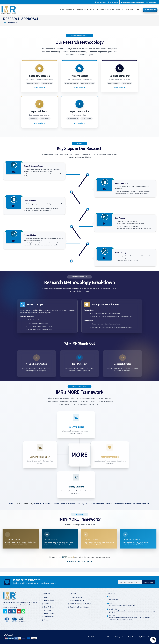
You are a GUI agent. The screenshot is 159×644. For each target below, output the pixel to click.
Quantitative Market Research (80, 604)
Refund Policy (48, 617)
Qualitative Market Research (79, 607)
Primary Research (75, 597)
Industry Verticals (106, 10)
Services (94, 10)
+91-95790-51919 (113, 2)
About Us (69, 10)
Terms (45, 620)
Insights (119, 10)
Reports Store (81, 10)
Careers (46, 604)
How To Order (48, 607)
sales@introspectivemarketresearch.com (132, 2)
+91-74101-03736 (100, 2)
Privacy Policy (48, 613)
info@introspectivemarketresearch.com (122, 605)
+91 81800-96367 (114, 599)
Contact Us (47, 610)
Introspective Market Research (104, 637)
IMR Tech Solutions (148, 637)
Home (61, 10)
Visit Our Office (151, 2)
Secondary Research (76, 600)
